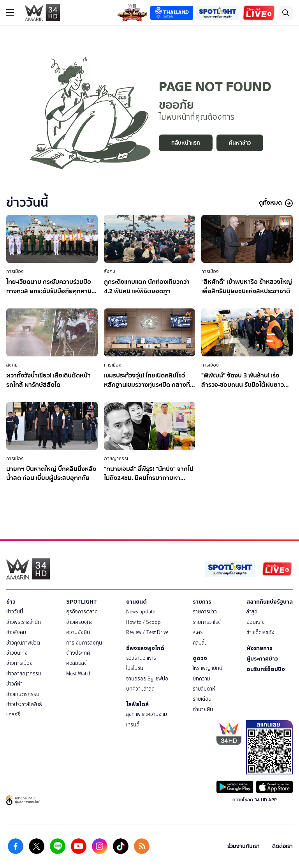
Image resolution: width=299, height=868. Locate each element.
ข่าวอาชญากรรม (24, 674)
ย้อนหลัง (256, 622)
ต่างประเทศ (78, 653)
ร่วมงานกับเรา (244, 846)
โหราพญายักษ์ (208, 668)
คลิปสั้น (200, 643)
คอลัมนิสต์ (77, 663)
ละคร (198, 632)
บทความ (201, 679)
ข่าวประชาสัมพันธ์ (24, 704)
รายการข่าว (205, 612)
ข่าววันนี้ (15, 612)
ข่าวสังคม (16, 632)
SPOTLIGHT (82, 602)
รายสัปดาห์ (204, 689)
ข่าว (11, 602)
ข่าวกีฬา (14, 684)
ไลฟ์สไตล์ (137, 704)
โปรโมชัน (135, 668)
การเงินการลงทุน (84, 643)
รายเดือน (202, 699)
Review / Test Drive (147, 632)
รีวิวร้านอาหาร (141, 658)
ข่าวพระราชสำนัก (24, 622)
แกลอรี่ (13, 715)
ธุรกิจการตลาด (82, 612)
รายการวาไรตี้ (207, 622)
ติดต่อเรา (282, 846)
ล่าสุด (252, 612)
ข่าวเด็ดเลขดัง (260, 632)
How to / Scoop (143, 622)
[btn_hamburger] (10, 12)
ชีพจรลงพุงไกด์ (145, 648)
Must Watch (79, 674)
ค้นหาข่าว (240, 143)
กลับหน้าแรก (186, 143)
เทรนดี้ (133, 725)
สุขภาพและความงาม (147, 714)
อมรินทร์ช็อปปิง (266, 669)
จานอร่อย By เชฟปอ (147, 679)
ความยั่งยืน (78, 632)
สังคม (110, 271)
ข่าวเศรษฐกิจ (79, 622)
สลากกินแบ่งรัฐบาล (270, 602)
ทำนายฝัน (203, 709)
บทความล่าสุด (140, 689)
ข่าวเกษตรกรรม (23, 694)
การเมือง (15, 271)
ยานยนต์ (136, 602)
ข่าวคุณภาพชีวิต (23, 643)
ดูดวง (200, 658)
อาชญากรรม (117, 459)
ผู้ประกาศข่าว (262, 659)
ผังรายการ (259, 648)
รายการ (202, 602)
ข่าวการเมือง (19, 663)
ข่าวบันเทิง (17, 653)
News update (141, 612)
